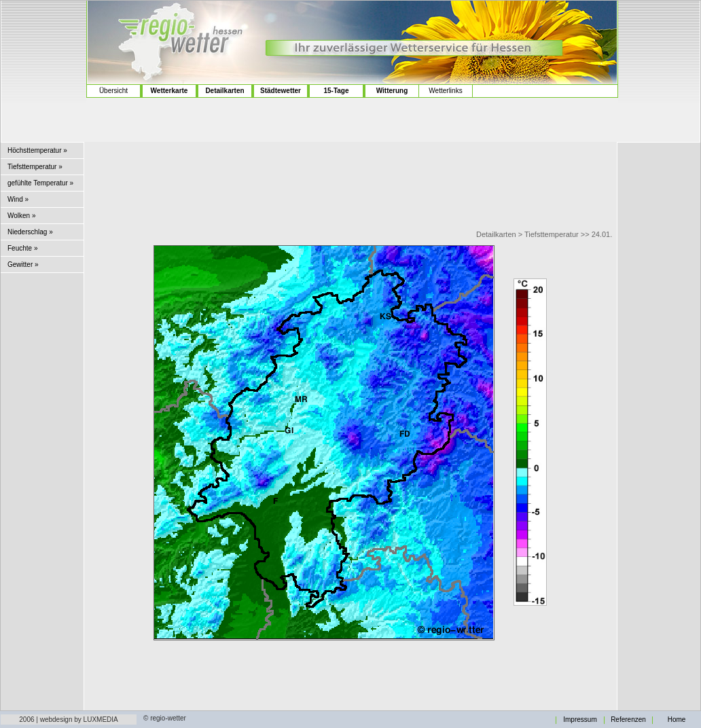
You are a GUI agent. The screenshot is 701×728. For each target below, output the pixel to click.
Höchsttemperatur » (37, 150)
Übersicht (113, 91)
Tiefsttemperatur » (35, 167)
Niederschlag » (30, 232)
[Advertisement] (44, 55)
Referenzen (628, 720)
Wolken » (22, 216)
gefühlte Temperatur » (40, 183)
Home (677, 720)
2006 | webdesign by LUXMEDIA (68, 720)
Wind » (18, 199)
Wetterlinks (445, 91)
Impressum (580, 720)
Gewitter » (23, 265)
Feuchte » (22, 248)
